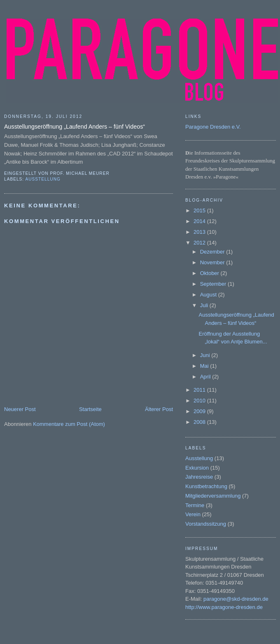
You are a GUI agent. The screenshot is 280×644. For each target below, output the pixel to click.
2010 (200, 401)
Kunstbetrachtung (206, 486)
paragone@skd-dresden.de (236, 599)
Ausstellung (43, 179)
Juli (205, 305)
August (209, 295)
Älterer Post (159, 409)
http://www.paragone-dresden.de (224, 607)
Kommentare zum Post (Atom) (69, 424)
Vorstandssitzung (206, 524)
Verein (193, 514)
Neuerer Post (20, 409)
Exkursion (197, 468)
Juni (206, 355)
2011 (200, 390)
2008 (200, 422)
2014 (200, 221)
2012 (200, 243)
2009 (200, 411)
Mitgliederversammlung (213, 496)
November (213, 262)
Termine (195, 505)
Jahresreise (199, 477)
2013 (200, 232)
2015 (200, 210)
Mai (205, 366)
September (214, 284)
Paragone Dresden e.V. (213, 127)
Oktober (210, 273)
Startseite (90, 409)
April (206, 377)
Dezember (213, 252)
